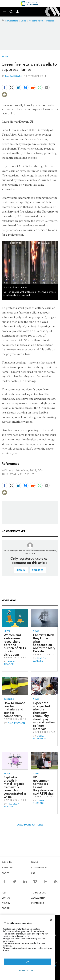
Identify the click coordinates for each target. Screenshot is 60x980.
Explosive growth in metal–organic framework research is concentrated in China (15, 787)
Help (4, 893)
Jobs (24, 21)
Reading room (36, 21)
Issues (35, 862)
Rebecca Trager (12, 663)
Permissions (38, 903)
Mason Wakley (40, 660)
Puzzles (50, 21)
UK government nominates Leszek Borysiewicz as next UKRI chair (44, 785)
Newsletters (12, 21)
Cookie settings (28, 970)
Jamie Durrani (39, 802)
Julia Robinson (40, 737)
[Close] (51, 920)
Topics (5, 873)
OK (28, 962)
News (5, 57)
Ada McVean (16, 723)
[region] (28, 948)
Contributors (39, 868)
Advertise (7, 868)
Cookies (6, 908)
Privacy (6, 903)
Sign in (21, 570)
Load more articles (30, 825)
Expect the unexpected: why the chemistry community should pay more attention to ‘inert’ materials (44, 716)
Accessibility (38, 898)
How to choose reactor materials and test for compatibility (14, 709)
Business (9, 699)
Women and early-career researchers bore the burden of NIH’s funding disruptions (15, 645)
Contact (7, 898)
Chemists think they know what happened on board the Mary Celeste (44, 643)
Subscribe (7, 862)
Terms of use (38, 893)
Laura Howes (14, 76)
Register (38, 570)
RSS (33, 873)
